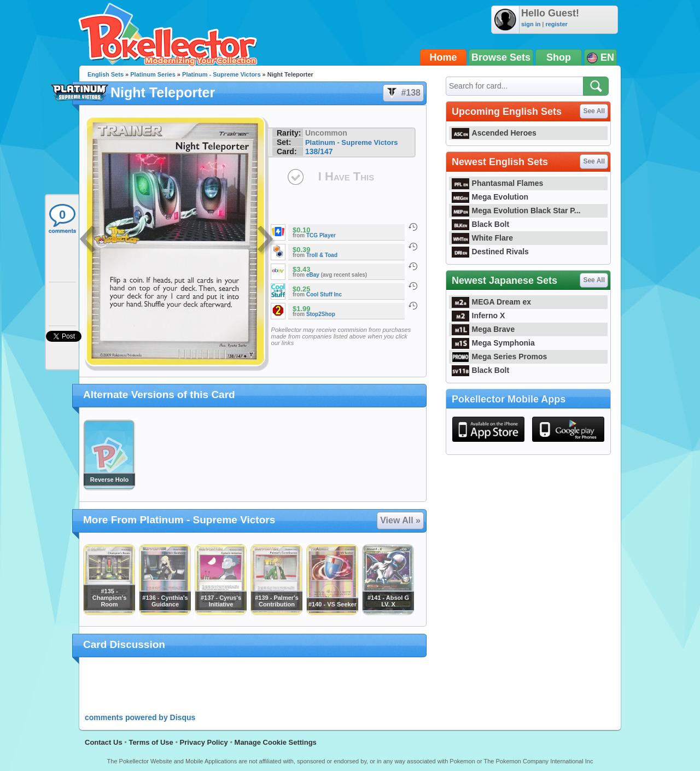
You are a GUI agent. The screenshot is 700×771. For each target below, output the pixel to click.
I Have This (346, 176)
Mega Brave (483, 329)
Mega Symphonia (493, 343)
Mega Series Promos (499, 357)
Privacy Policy (204, 742)
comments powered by (140, 717)
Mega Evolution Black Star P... (516, 211)
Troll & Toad (322, 255)
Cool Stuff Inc (324, 294)
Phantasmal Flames (497, 183)
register (556, 24)
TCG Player (321, 235)
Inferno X (478, 316)
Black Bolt (480, 224)
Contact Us (104, 742)
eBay (313, 275)
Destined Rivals (490, 252)
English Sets (106, 74)
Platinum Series (153, 74)
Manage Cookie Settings (276, 742)
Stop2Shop (321, 314)
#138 (403, 93)
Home (444, 57)
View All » (400, 520)
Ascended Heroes (494, 133)
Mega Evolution (490, 197)
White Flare (482, 238)
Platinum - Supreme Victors (221, 74)
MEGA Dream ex (491, 302)
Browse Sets (501, 57)
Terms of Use (151, 742)
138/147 (319, 151)
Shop (559, 57)
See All (594, 111)
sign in (531, 24)
